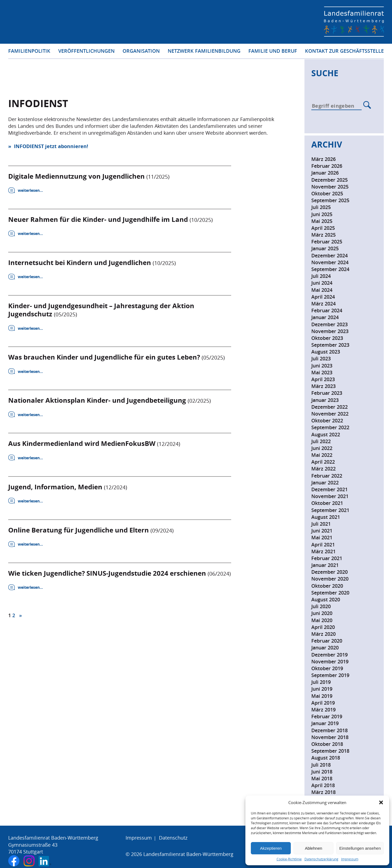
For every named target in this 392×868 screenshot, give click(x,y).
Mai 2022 (322, 455)
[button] (381, 802)
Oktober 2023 (327, 338)
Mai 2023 (322, 372)
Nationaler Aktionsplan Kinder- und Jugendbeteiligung (110, 401)
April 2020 (323, 627)
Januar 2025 (325, 248)
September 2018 (330, 751)
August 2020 (326, 599)
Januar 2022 (325, 482)
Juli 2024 (321, 276)
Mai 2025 (322, 221)
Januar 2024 (325, 317)
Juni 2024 (322, 283)
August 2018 (326, 758)
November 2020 (330, 579)
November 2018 (330, 737)
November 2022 (330, 414)
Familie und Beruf (273, 52)
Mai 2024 (322, 290)
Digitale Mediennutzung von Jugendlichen (89, 176)
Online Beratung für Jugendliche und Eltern (91, 531)
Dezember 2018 (329, 730)
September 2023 (330, 345)
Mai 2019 (322, 696)
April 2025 (323, 228)
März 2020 (323, 634)
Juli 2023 (321, 358)
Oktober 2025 (327, 193)
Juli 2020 (321, 606)
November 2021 (330, 496)
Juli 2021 (321, 524)
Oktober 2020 (327, 586)
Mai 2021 (322, 537)
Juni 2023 (322, 366)
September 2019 (330, 675)
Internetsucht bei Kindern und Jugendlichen (92, 263)
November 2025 (330, 187)
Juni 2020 (322, 613)
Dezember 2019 (329, 655)
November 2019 (330, 661)
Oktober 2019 (327, 668)
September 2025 (330, 200)
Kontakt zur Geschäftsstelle (344, 52)
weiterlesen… (30, 190)
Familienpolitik (29, 52)
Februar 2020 (327, 641)
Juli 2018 (321, 765)
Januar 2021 (325, 565)
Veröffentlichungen (86, 52)
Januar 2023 (325, 400)
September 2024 (330, 269)
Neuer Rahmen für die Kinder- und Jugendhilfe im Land (111, 219)
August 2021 (326, 517)
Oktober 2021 (327, 503)
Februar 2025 (327, 242)
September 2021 (330, 510)
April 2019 (323, 703)
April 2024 (323, 297)
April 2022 (323, 462)
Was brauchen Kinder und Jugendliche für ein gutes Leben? (117, 357)
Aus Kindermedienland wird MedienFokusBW (94, 444)
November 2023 (330, 331)
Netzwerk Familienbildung (204, 52)
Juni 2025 (322, 214)
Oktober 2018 (327, 744)
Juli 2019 (321, 682)
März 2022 (323, 469)
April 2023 (323, 379)
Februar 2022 (327, 476)
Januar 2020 (325, 648)
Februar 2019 (327, 716)
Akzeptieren (271, 848)
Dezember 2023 (329, 324)
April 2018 (323, 785)
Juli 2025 (321, 207)
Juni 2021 (322, 531)
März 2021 (323, 551)
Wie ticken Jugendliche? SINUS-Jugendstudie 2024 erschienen (120, 574)
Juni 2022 (322, 448)
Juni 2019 (322, 689)
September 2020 (330, 593)
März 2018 (323, 792)
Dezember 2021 (329, 489)
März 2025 (323, 235)
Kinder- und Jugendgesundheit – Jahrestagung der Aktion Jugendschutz (101, 310)
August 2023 (326, 352)
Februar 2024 (327, 310)
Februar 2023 (327, 393)
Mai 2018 (322, 778)
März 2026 (323, 159)
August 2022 (326, 434)
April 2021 (323, 545)
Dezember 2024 (329, 255)
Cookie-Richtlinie (289, 859)
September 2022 (330, 427)
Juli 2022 (321, 441)
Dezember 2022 (329, 407)
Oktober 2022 (327, 420)
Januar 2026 (325, 173)
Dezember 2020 (329, 572)
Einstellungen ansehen (360, 848)
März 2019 (323, 710)
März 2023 (323, 386)
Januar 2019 (325, 723)
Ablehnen (313, 848)
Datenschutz (173, 838)
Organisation (141, 52)
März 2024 (323, 304)
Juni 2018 (322, 772)
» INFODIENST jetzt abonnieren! (48, 146)
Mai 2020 (322, 620)
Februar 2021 (327, 558)
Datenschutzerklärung (321, 859)
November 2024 (330, 262)
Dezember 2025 (329, 180)
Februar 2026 (327, 166)
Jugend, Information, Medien (68, 487)
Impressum (350, 859)
